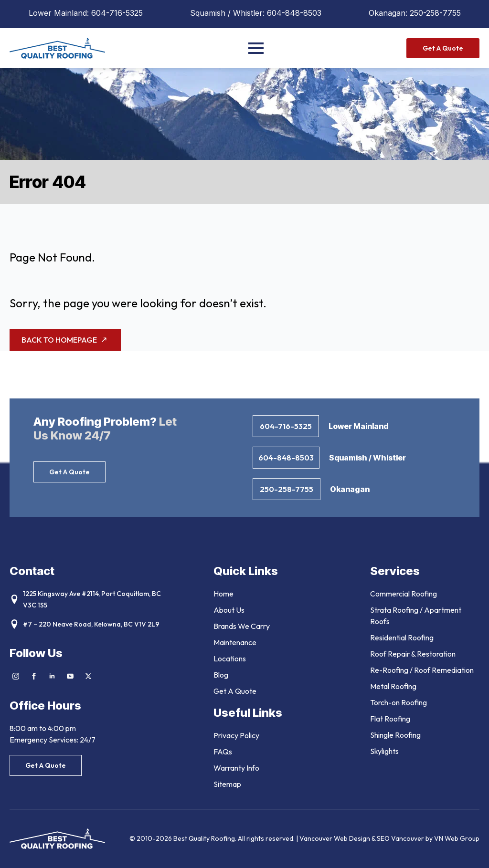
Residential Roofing (402, 638)
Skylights (384, 751)
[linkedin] (52, 676)
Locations (230, 659)
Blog (221, 675)
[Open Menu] (256, 48)
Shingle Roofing (395, 735)
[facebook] (34, 676)
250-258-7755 (435, 13)
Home (223, 594)
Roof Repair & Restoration (413, 654)
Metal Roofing (393, 686)
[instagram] (16, 676)
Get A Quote (235, 691)
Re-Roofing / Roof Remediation (422, 670)
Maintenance (235, 642)
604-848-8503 (294, 13)
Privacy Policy (236, 735)
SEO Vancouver (400, 838)
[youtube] (70, 676)
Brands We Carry (242, 626)
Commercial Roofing (404, 594)
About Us (229, 610)
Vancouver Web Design (335, 838)
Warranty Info (236, 768)
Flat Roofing (390, 719)
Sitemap (227, 784)
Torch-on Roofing (399, 702)
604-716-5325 (117, 13)
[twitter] (88, 676)
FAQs (223, 752)
